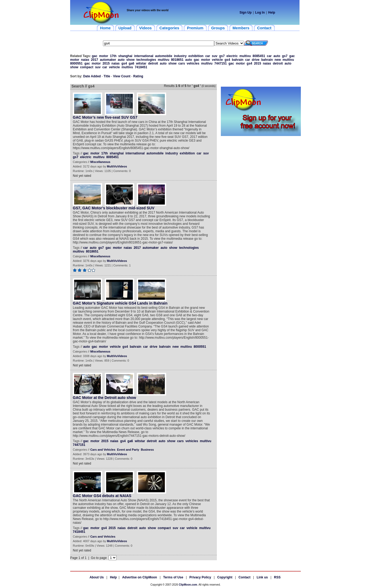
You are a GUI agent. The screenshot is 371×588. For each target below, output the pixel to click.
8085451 (259, 56)
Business (147, 450)
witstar (141, 63)
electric (232, 56)
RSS (277, 577)
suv (215, 56)
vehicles (193, 63)
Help (272, 13)
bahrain (238, 60)
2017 (95, 60)
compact (87, 67)
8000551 (76, 63)
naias (85, 60)
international (144, 56)
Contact (244, 577)
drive (256, 60)
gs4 (227, 60)
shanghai (125, 56)
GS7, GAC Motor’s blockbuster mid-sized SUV (114, 208)
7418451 (141, 67)
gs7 (222, 56)
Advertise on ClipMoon (140, 577)
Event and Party (128, 450)
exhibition (196, 56)
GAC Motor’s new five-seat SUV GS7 (105, 117)
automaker (108, 60)
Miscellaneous (100, 162)
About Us (97, 577)
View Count (122, 76)
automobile (164, 56)
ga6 (132, 63)
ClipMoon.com (188, 585)
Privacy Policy (200, 577)
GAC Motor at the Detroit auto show (104, 398)
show (131, 60)
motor (104, 56)
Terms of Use (173, 577)
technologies (146, 60)
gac (95, 56)
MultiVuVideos (117, 166)
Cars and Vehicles (103, 450)
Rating (138, 76)
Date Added (92, 76)
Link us (262, 577)
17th (113, 56)
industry (180, 56)
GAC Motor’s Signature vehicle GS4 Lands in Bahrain (120, 303)
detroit (153, 63)
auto (277, 56)
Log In (260, 13)
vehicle (218, 60)
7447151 (220, 63)
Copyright (225, 577)
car (208, 56)
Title (107, 76)
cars (182, 63)
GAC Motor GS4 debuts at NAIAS (102, 496)
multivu (245, 56)
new (278, 60)
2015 (106, 63)
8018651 (177, 60)
